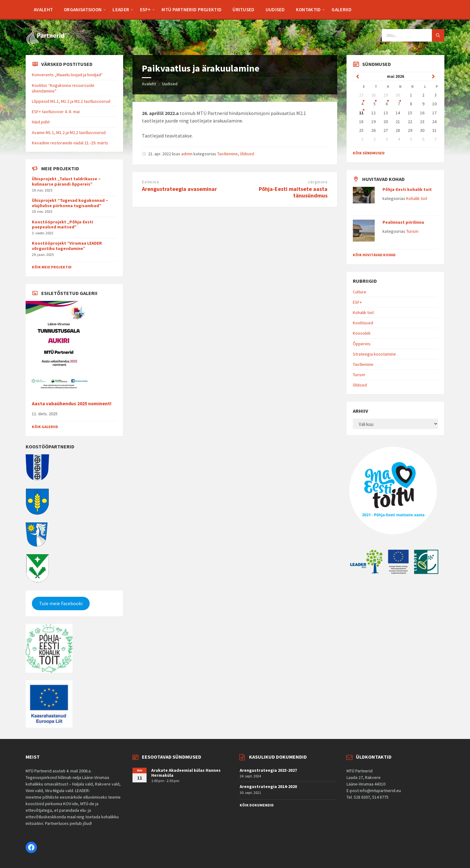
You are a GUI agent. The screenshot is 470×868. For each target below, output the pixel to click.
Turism (412, 231)
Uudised (170, 84)
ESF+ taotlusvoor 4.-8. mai (56, 112)
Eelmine (150, 182)
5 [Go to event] (375, 104)
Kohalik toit (417, 198)
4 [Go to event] (362, 104)
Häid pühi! (41, 122)
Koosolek (362, 333)
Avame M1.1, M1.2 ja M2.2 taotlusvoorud (69, 132)
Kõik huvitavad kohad (374, 255)
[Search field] (413, 35)
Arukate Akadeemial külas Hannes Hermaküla (186, 773)
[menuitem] (43, 9)
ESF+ (357, 302)
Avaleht (149, 84)
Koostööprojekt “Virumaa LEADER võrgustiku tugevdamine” (67, 246)
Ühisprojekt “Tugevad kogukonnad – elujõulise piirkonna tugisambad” (70, 203)
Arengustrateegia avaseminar (179, 189)
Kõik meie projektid (52, 267)
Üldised (247, 154)
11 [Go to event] (361, 113)
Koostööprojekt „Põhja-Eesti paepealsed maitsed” (62, 224)
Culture (360, 292)
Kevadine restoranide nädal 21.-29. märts (70, 143)
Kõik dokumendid (257, 805)
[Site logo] (47, 43)
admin (187, 154)
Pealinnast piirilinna (403, 222)
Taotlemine (227, 154)
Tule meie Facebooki (61, 604)
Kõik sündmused (369, 153)
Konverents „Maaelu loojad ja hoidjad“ (67, 75)
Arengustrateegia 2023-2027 (268, 770)
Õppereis (362, 344)
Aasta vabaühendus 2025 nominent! (72, 404)
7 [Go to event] (399, 104)
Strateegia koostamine (374, 354)
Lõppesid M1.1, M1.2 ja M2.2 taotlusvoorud (71, 101)
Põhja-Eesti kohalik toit (407, 189)
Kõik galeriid (45, 427)
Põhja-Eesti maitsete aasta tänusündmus (293, 192)
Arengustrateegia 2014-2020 (268, 786)
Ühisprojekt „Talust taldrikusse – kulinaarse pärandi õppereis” (66, 181)
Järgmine (317, 182)
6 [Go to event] (387, 104)
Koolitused (363, 323)
